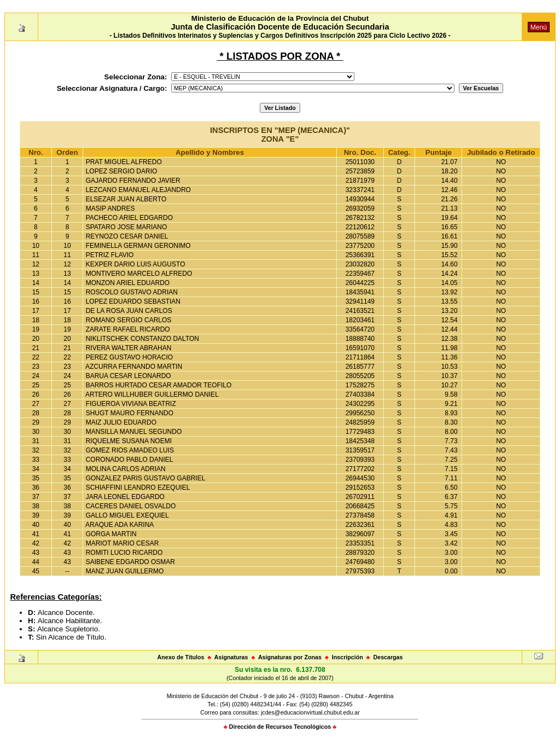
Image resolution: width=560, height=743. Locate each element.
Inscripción (348, 657)
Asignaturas (231, 657)
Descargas (388, 657)
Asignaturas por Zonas (290, 657)
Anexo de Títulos (181, 657)
